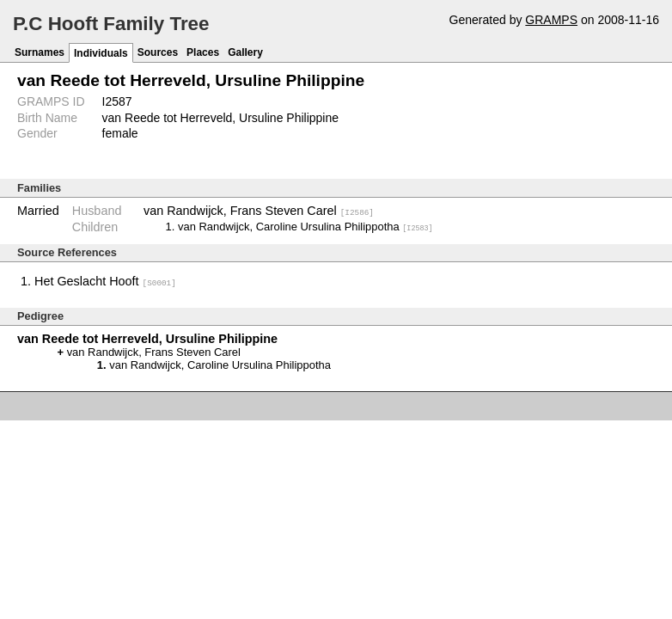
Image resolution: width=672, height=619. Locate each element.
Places (203, 52)
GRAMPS (551, 20)
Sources (158, 52)
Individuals (101, 53)
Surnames (40, 52)
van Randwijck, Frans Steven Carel (259, 211)
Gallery (245, 52)
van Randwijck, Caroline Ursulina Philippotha (305, 227)
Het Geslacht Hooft (105, 281)
